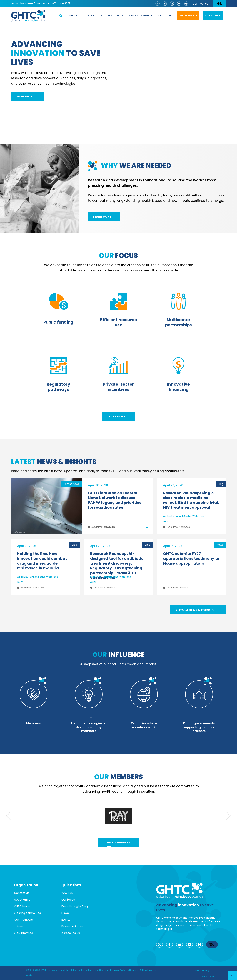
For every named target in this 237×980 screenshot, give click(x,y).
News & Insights (141, 16)
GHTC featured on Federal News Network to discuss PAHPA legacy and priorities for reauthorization (115, 500)
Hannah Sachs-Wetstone (189, 516)
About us (165, 16)
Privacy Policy (202, 970)
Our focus (95, 16)
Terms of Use (207, 976)
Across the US (71, 933)
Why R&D (75, 16)
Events (66, 920)
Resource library (72, 926)
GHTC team (22, 906)
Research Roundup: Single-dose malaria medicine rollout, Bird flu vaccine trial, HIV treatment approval (191, 500)
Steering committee (27, 913)
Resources (115, 16)
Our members (23, 920)
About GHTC (22, 900)
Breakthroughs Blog (75, 906)
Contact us (200, 4)
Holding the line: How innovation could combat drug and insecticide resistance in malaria (42, 561)
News (65, 913)
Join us (19, 926)
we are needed (136, 166)
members (119, 777)
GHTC (166, 521)
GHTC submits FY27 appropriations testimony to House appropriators (191, 558)
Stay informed (24, 933)
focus (118, 256)
